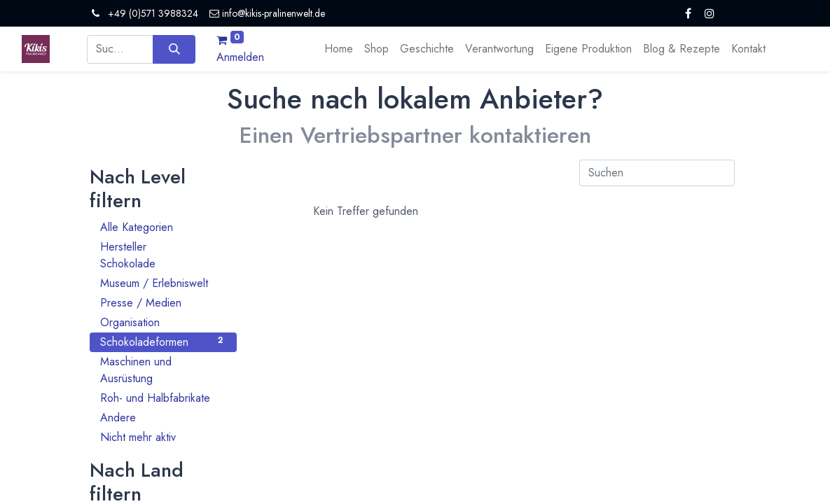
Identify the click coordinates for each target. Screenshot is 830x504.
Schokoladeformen (163, 342)
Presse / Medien (163, 303)
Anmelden (240, 57)
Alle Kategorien (163, 227)
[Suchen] (174, 49)
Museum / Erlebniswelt (163, 283)
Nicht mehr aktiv (163, 437)
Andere (163, 418)
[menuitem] (339, 49)
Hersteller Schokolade (163, 255)
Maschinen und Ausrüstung (163, 370)
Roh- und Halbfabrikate (163, 398)
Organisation (163, 322)
